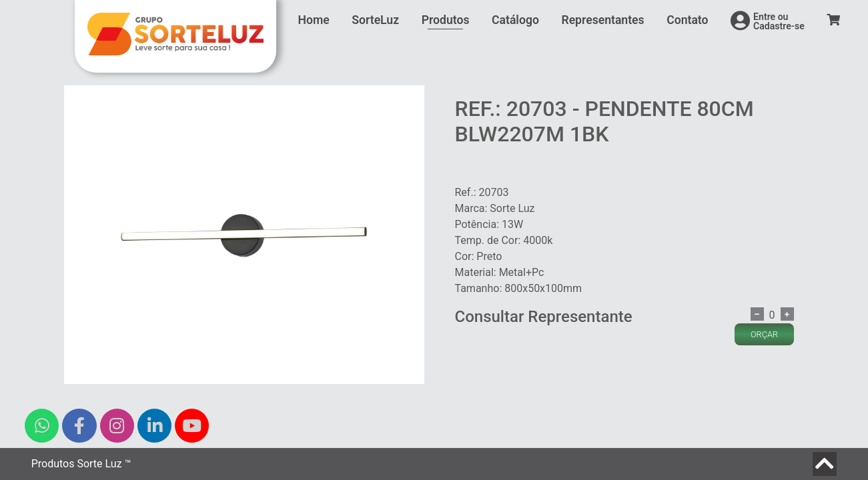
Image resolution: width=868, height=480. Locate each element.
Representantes (602, 20)
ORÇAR (764, 334)
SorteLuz (375, 20)
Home (314, 20)
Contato (687, 20)
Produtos (446, 20)
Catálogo (515, 20)
